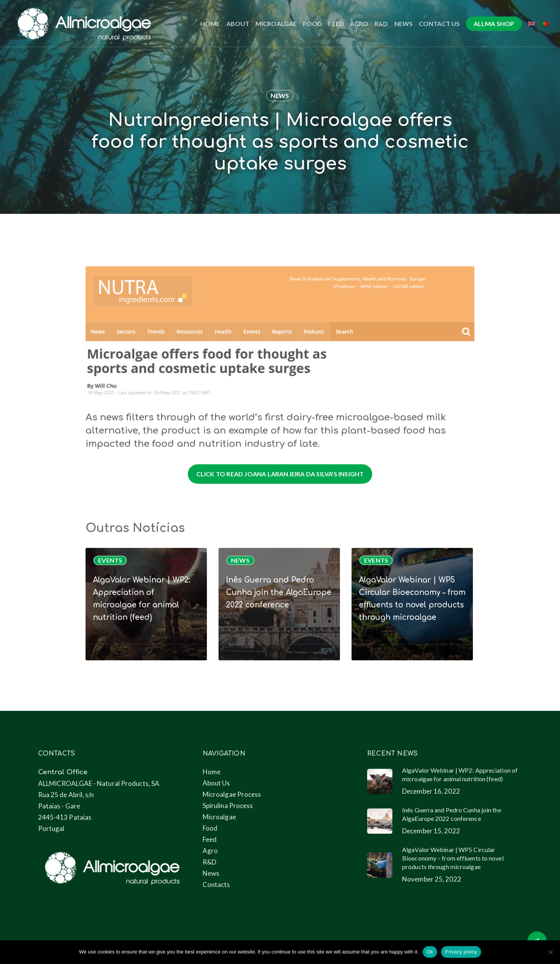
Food (210, 828)
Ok (430, 952)
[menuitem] (532, 24)
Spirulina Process (228, 806)
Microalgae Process (232, 794)
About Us (216, 783)
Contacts (216, 884)
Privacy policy (461, 952)
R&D (209, 862)
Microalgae (219, 817)
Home (212, 772)
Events (110, 560)
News (280, 95)
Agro (210, 851)
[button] (280, 474)
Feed (210, 839)
